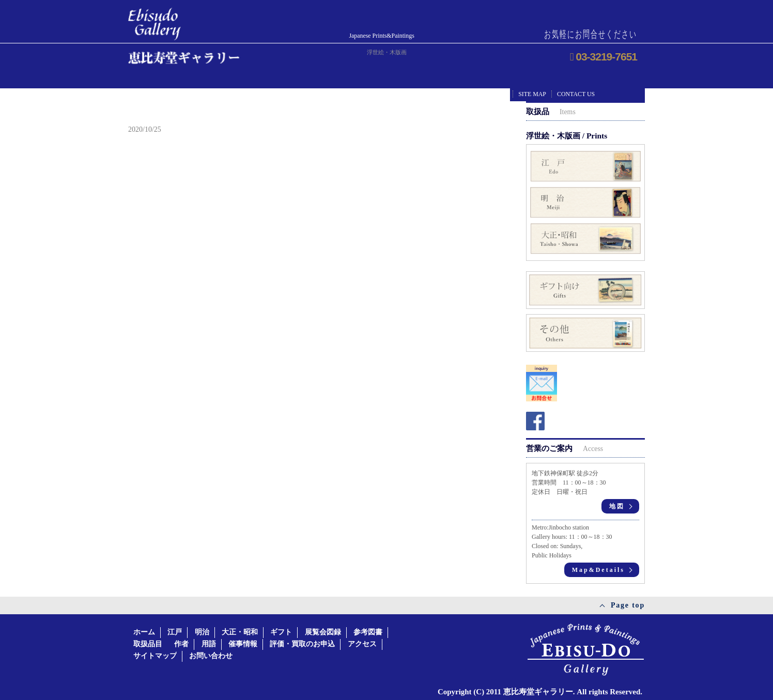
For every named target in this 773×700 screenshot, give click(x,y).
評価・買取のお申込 (302, 644)
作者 (181, 644)
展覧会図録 (323, 632)
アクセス (362, 644)
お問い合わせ (211, 656)
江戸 (175, 632)
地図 (617, 506)
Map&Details (598, 570)
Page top (628, 605)
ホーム (144, 632)
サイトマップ (155, 656)
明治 (202, 632)
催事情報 (243, 644)
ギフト (281, 632)
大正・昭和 (240, 632)
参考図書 (368, 632)
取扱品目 (148, 644)
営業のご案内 (565, 448)
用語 (209, 644)
